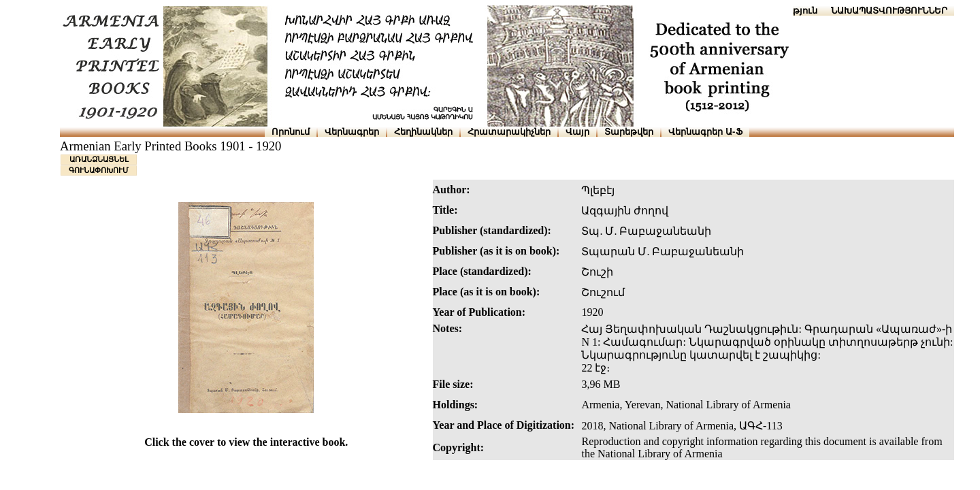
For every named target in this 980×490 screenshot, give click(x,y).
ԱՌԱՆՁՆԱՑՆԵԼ (99, 159)
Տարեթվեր (629, 132)
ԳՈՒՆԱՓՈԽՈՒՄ (99, 170)
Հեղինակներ (423, 132)
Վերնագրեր (352, 132)
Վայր (577, 132)
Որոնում (291, 132)
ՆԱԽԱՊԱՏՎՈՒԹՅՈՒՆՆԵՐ (889, 11)
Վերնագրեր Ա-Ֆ (705, 132)
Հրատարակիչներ (509, 132)
